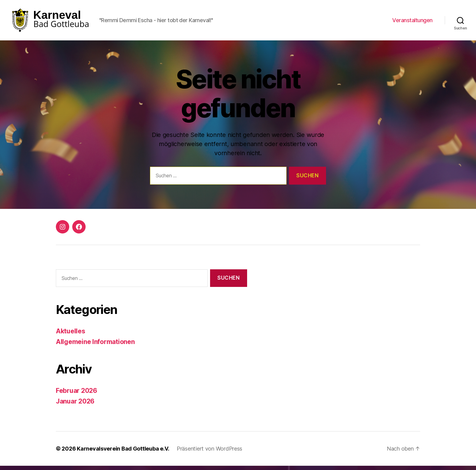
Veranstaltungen (412, 22)
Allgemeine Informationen (95, 346)
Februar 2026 (76, 395)
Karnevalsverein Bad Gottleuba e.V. (123, 453)
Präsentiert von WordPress (209, 453)
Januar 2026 (75, 405)
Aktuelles (71, 335)
